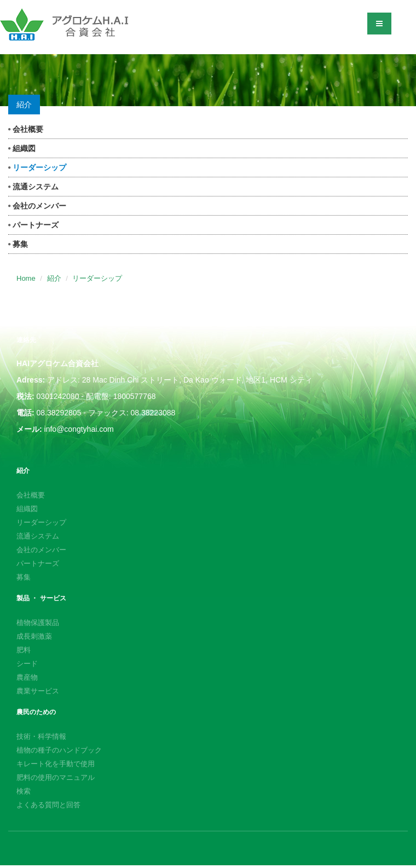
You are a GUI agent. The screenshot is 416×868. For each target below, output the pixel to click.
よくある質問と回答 (48, 805)
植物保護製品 (38, 623)
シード (27, 664)
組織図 (22, 148)
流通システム (33, 187)
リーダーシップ (37, 167)
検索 (24, 791)
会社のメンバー (37, 206)
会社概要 (26, 129)
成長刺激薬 (34, 636)
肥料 (24, 650)
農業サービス (38, 691)
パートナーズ (33, 225)
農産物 (27, 677)
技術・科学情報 (41, 736)
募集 (18, 244)
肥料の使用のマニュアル (56, 777)
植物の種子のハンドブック (59, 750)
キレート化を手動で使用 (56, 764)
